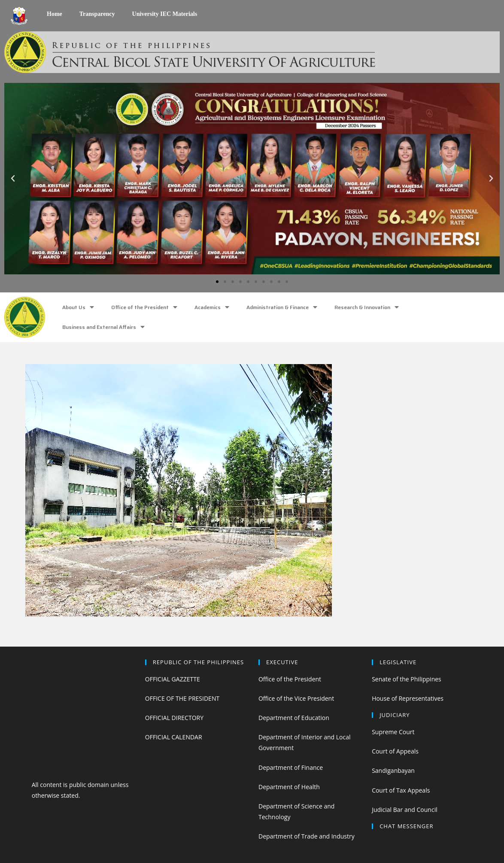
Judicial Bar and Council (405, 810)
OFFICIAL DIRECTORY (174, 718)
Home (55, 14)
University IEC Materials (165, 14)
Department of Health (289, 787)
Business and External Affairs (103, 327)
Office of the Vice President (296, 698)
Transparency (97, 14)
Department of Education (294, 718)
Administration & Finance (282, 307)
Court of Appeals (395, 751)
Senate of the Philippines (407, 679)
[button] (217, 282)
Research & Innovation (367, 307)
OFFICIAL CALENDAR (174, 737)
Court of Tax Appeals (401, 790)
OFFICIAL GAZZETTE (173, 679)
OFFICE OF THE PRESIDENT (182, 698)
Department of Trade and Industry (307, 836)
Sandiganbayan (393, 770)
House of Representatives (408, 698)
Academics (212, 307)
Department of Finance (291, 767)
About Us (78, 307)
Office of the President (144, 307)
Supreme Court (393, 732)
